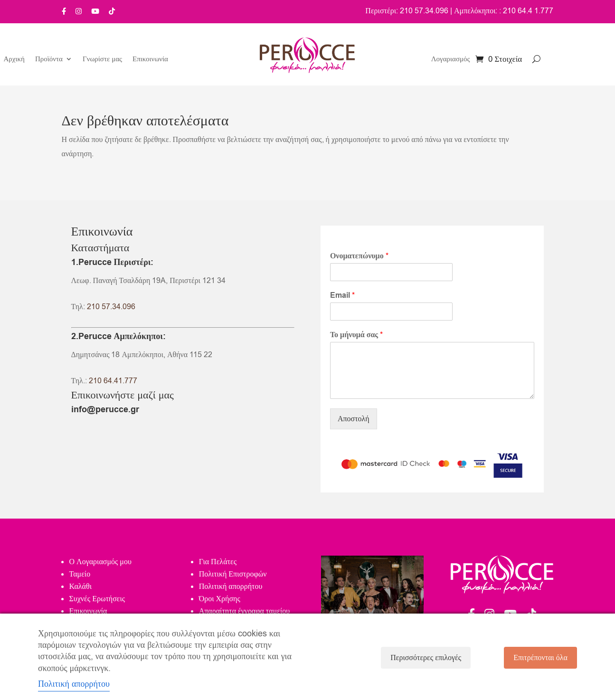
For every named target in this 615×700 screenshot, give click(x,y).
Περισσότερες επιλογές (426, 658)
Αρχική (14, 60)
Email (342, 296)
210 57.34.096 (111, 307)
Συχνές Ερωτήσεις (97, 599)
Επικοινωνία (150, 60)
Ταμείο (80, 574)
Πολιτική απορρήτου (231, 586)
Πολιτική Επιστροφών (233, 574)
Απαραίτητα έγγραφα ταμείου (244, 611)
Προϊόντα (49, 60)
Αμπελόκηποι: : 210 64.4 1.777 (504, 11)
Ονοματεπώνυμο (359, 256)
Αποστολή (354, 419)
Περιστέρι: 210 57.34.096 (407, 11)
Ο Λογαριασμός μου (100, 562)
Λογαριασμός (451, 60)
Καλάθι (80, 586)
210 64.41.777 (113, 381)
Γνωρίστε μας (102, 60)
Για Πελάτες (218, 562)
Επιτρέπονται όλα (540, 658)
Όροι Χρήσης (220, 599)
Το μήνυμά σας (356, 335)
